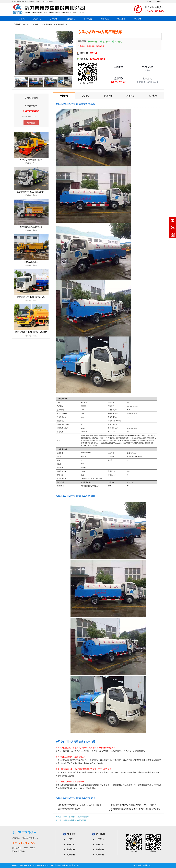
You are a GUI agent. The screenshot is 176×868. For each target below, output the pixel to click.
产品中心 (37, 19)
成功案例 (153, 96)
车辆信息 (64, 96)
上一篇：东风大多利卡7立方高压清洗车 (72, 817)
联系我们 (150, 1)
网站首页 (21, 19)
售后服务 (121, 19)
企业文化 (71, 844)
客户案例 (88, 19)
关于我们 (54, 19)
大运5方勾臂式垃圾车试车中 (69, 809)
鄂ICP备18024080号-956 (30, 865)
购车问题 (131, 96)
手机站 (159, 1)
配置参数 (108, 96)
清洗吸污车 (60, 24)
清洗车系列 (48, 24)
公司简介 (71, 839)
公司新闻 (71, 19)
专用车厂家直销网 (24, 833)
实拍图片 (86, 96)
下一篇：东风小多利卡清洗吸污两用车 (72, 820)
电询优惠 (31, 123)
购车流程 (105, 19)
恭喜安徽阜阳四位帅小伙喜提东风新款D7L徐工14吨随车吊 (134, 805)
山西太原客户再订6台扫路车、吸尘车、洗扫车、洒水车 (80, 805)
